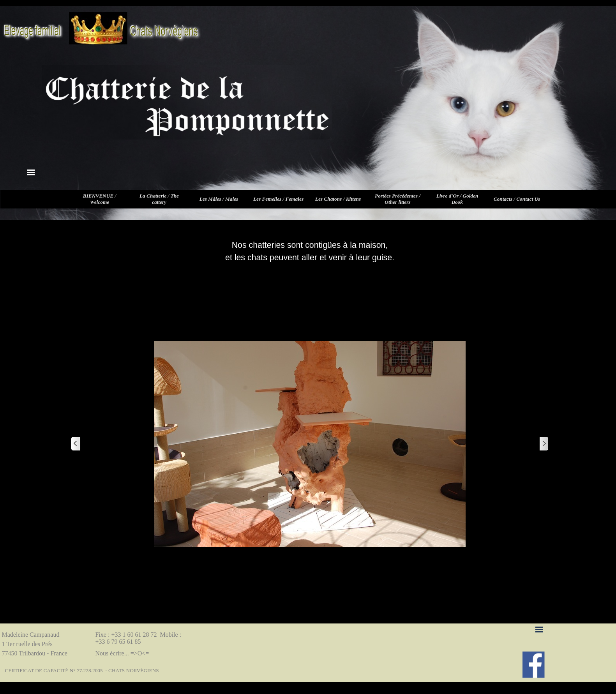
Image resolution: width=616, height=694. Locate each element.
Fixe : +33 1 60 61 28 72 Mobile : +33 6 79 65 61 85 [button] (139, 638)
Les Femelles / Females (278, 199)
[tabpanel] (310, 251)
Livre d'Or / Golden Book (457, 199)
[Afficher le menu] (31, 172)
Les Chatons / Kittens (338, 199)
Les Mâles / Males (219, 199)
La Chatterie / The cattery (159, 199)
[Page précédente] (76, 444)
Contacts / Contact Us (517, 199)
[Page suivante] (544, 444)
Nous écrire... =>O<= (122, 653)
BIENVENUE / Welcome (100, 199)
